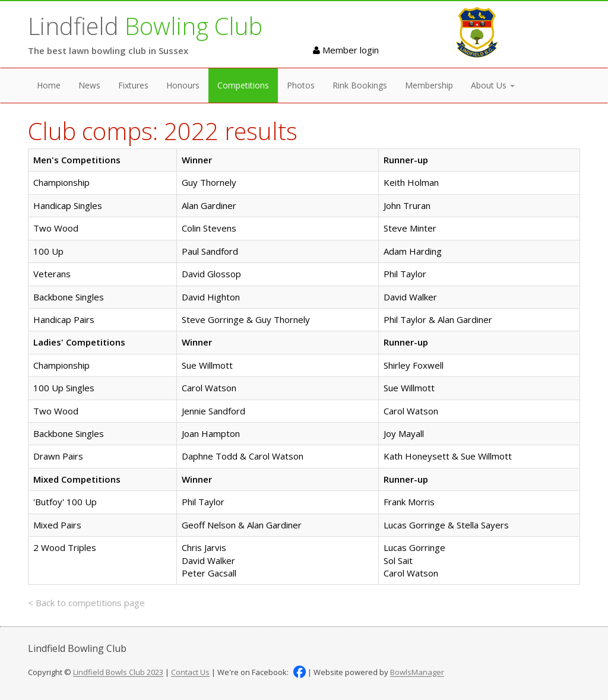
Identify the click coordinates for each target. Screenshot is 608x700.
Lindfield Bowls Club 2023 (118, 673)
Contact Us (190, 673)
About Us (493, 85)
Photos (301, 85)
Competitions (243, 85)
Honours (183, 85)
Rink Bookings (360, 85)
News (89, 85)
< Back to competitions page (86, 603)
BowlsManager (417, 673)
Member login (346, 50)
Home (49, 85)
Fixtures (133, 85)
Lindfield (145, 26)
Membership (429, 85)
